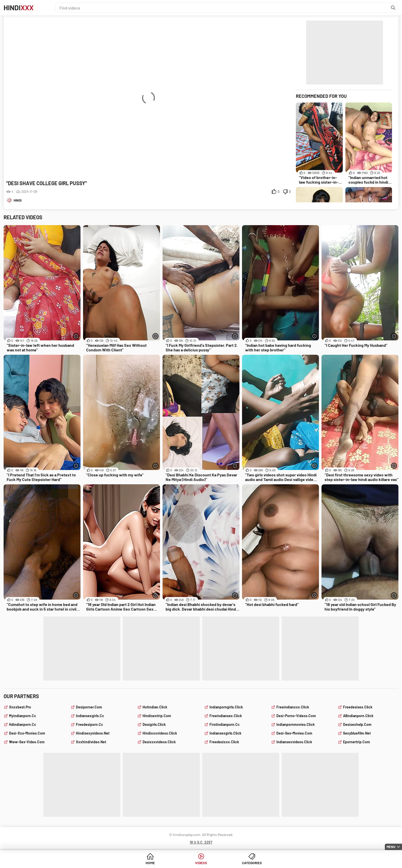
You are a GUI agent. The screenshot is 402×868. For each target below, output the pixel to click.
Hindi (19, 8)
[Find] (393, 8)
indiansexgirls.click (225, 733)
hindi (18, 200)
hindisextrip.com (157, 716)
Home (162, 863)
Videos (201, 863)
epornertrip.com (356, 742)
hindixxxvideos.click (160, 733)
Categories (240, 863)
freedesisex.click (358, 707)
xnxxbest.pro (20, 707)
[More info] (76, 336)
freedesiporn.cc (89, 724)
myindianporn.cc (23, 716)
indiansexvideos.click (294, 742)
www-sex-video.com (27, 742)
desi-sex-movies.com (294, 733)
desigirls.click (154, 724)
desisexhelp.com (357, 724)
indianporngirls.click (226, 707)
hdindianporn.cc (23, 724)
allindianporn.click (358, 716)
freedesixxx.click (224, 742)
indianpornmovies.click (295, 724)
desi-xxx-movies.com (27, 733)
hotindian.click (155, 707)
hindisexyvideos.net (93, 733)
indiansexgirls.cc (90, 716)
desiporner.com (89, 707)
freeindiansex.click (226, 716)
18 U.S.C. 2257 (201, 842)
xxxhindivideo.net (91, 742)
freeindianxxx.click (293, 707)
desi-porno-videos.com (296, 716)
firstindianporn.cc (225, 724)
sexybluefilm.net (357, 733)
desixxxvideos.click (159, 742)
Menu (391, 847)
